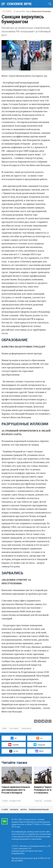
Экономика (7, 11)
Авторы (23, 810)
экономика (14, 729)
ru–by (14, 751)
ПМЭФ (4, 729)
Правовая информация (39, 810)
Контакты (14, 810)
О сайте (5, 810)
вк (14, 738)
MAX (39, 751)
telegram (39, 745)
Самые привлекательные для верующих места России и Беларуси (16, 790)
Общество (38, 801)
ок (39, 738)
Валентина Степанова (41, 11)
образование (26, 729)
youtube (14, 745)
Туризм (5, 801)
